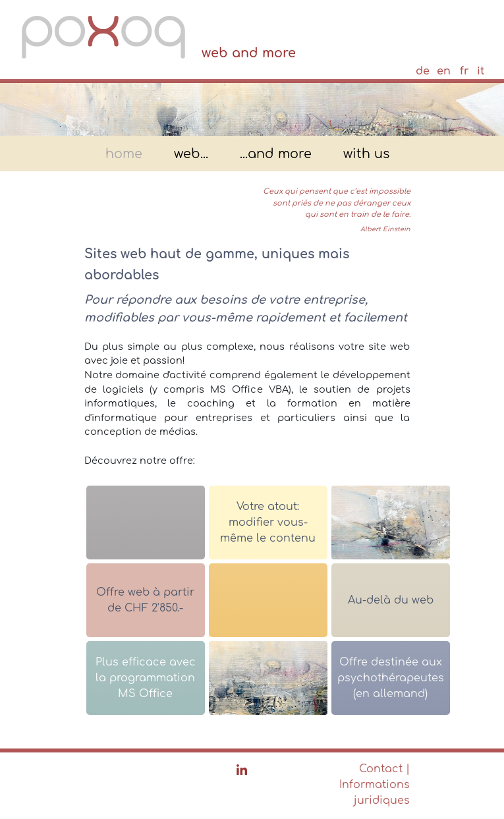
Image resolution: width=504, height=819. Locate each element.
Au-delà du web (391, 600)
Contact (381, 769)
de (423, 71)
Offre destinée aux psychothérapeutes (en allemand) (391, 678)
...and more (276, 155)
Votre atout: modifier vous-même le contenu (268, 522)
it (481, 71)
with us (366, 155)
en (444, 71)
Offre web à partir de (145, 600)
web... (191, 155)
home (124, 155)
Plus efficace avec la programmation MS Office (146, 678)
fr (464, 71)
